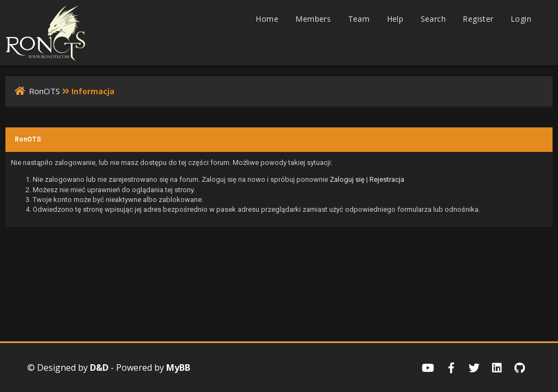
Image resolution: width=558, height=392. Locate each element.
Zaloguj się (347, 179)
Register (478, 19)
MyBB (178, 367)
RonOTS (44, 91)
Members (313, 19)
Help (395, 19)
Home (267, 19)
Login (521, 19)
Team (359, 19)
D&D (99, 367)
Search (433, 19)
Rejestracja (387, 179)
